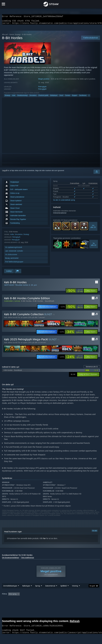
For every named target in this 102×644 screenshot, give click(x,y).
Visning (75, 591)
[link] (75, 292)
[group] (51, 601)
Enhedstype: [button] (42, 603)
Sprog (38, 591)
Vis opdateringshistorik (14, 249)
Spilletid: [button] (66, 599)
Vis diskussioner (11, 256)
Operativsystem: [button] (8, 603)
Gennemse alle (92, 368)
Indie (14, 97)
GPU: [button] (30, 603)
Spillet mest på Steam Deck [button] (84, 599)
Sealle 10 (94, 246)
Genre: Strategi (15, 36)
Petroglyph (42, 88)
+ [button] (89, 97)
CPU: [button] (21, 603)
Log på (5, 172)
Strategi (7, 97)
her (44, 540)
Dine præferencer (28, 559)
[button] (91, 292)
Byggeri (75, 97)
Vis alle (94, 532)
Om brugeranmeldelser (10, 559)
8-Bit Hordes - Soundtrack (43, 303)
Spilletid (64, 591)
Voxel (61, 97)
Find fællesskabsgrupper (14, 263)
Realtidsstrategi (22, 97)
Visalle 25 (93, 228)
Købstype (26, 591)
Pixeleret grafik (43, 97)
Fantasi (68, 97)
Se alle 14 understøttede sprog (64, 202)
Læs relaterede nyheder (14, 252)
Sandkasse (83, 97)
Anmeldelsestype (10, 591)
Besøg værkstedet (12, 260)
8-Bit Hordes (26, 303)
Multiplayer (54, 97)
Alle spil (5, 36)
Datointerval (50, 591)
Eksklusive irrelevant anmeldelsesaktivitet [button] (44, 599)
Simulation (33, 97)
